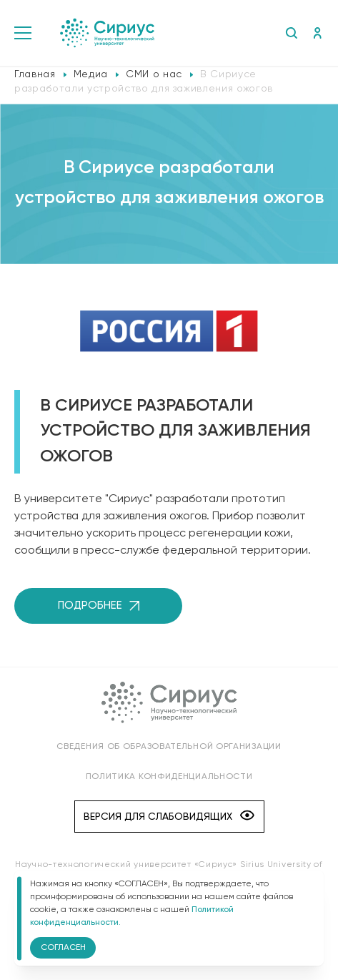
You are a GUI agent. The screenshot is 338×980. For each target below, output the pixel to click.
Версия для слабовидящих (169, 817)
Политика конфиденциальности (169, 777)
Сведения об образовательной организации (169, 747)
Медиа (91, 74)
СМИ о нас (154, 74)
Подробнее (99, 606)
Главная (35, 74)
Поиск (291, 33)
